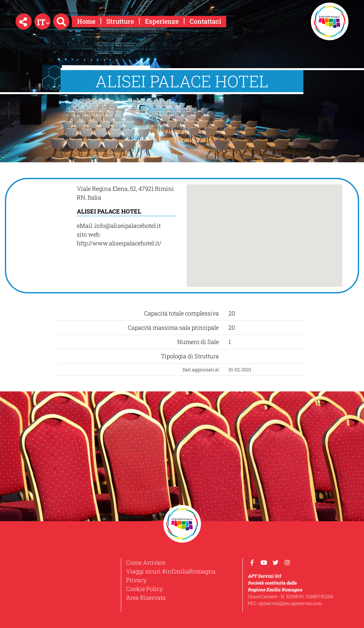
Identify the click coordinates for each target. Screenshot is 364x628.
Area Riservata (146, 597)
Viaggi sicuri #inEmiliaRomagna (171, 571)
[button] (24, 21)
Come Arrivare (146, 562)
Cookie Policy (144, 589)
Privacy (136, 580)
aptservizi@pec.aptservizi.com (290, 603)
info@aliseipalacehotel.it (128, 226)
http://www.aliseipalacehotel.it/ (119, 243)
